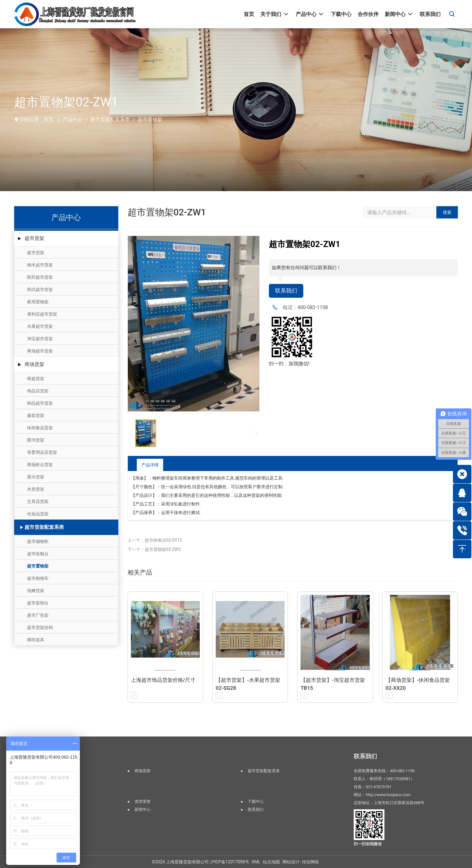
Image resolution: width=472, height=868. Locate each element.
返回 (434, 465)
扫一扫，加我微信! (289, 365)
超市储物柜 (38, 541)
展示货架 (36, 477)
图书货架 (36, 440)
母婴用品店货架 (42, 452)
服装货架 (36, 415)
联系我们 (287, 291)
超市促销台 (38, 603)
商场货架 (34, 364)
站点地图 (271, 862)
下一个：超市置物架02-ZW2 (154, 549)
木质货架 (36, 489)
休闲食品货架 (40, 428)
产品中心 (73, 119)
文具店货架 (38, 501)
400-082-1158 (313, 308)
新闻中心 (143, 809)
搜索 (447, 212)
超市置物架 (150, 119)
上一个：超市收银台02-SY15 (155, 540)
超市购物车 (38, 578)
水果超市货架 (40, 326)
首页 (49, 119)
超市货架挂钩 (40, 627)
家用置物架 (38, 302)
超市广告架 (38, 615)
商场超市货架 (40, 351)
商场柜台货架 (40, 465)
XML (256, 862)
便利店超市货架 (42, 314)
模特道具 (36, 640)
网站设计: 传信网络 (301, 862)
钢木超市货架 (40, 265)
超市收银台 (38, 554)
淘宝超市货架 (40, 339)
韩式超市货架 (40, 289)
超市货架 (34, 238)
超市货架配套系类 (110, 119)
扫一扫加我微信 (368, 844)
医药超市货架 (40, 277)
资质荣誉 (143, 801)
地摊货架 (36, 591)
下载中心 (256, 801)
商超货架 (36, 379)
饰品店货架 (38, 391)
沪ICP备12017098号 (230, 862)
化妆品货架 (38, 514)
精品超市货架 (40, 403)
